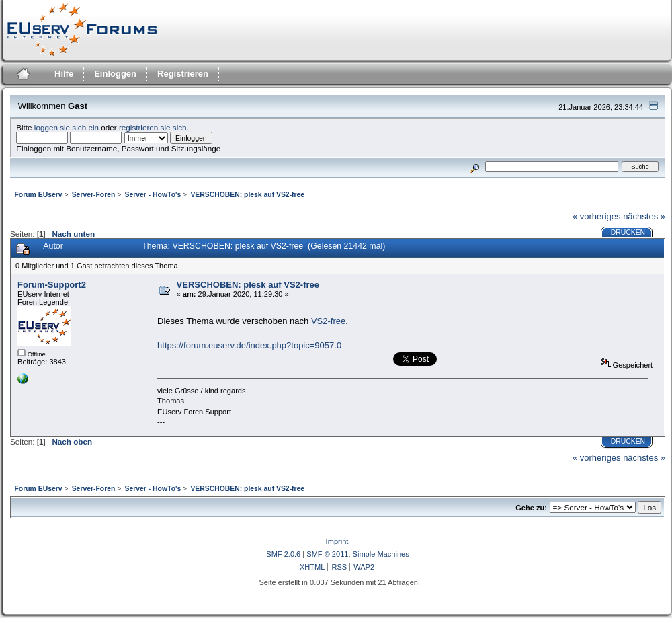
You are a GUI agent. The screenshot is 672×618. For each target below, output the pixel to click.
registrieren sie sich (153, 127)
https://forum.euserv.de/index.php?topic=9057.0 (249, 345)
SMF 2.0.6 (283, 554)
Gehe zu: (531, 508)
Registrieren (183, 74)
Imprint (337, 541)
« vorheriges (597, 216)
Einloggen (115, 74)
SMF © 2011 (327, 554)
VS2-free (328, 321)
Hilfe (64, 74)
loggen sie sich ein (67, 127)
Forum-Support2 (52, 285)
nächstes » (644, 216)
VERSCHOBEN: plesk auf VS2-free (248, 285)
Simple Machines (381, 554)
